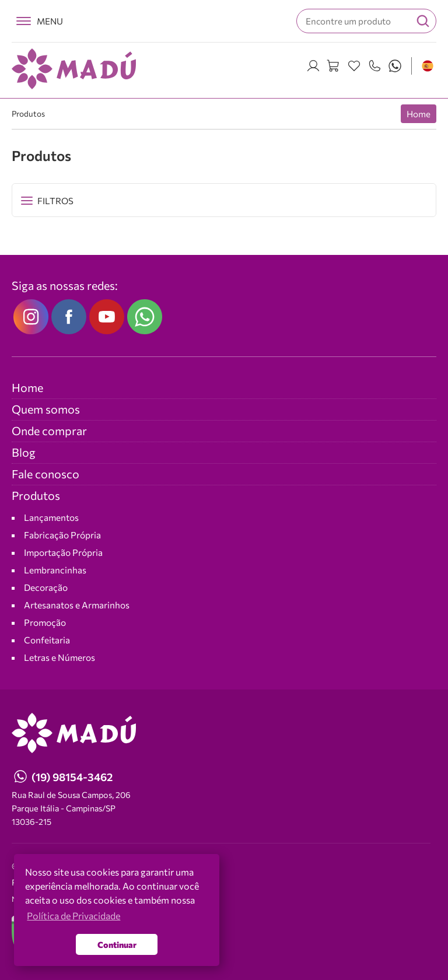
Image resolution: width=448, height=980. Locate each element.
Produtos (28, 113)
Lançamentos (51, 517)
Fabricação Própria (62, 535)
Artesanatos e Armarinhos (77, 605)
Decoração (46, 587)
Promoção (45, 622)
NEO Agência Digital (45, 899)
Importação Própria (63, 552)
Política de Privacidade (55, 882)
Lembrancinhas (55, 570)
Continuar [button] (117, 944)
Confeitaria (47, 640)
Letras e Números (60, 657)
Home (419, 114)
